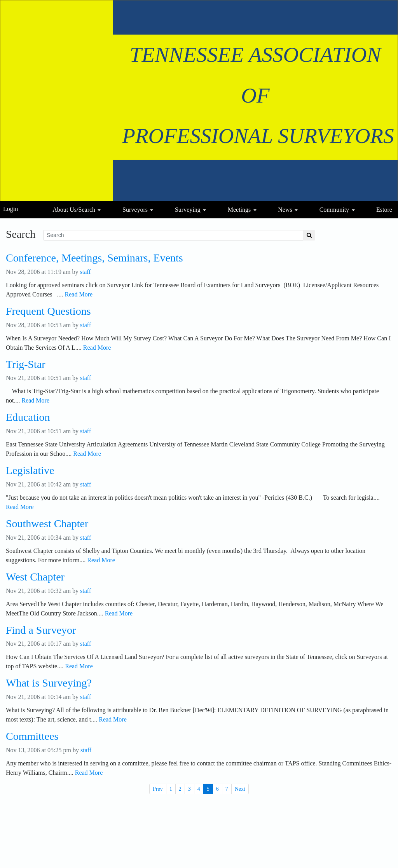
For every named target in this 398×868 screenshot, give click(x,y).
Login (10, 209)
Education (28, 417)
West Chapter (35, 577)
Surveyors (135, 210)
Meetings (239, 210)
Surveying (188, 210)
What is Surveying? (49, 683)
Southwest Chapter (47, 524)
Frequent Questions (48, 311)
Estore (384, 210)
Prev (158, 789)
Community (334, 210)
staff (86, 272)
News (285, 210)
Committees (32, 736)
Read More (79, 294)
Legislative (30, 471)
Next (240, 789)
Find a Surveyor (41, 630)
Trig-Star (26, 364)
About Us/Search (74, 210)
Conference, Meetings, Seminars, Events (94, 258)
